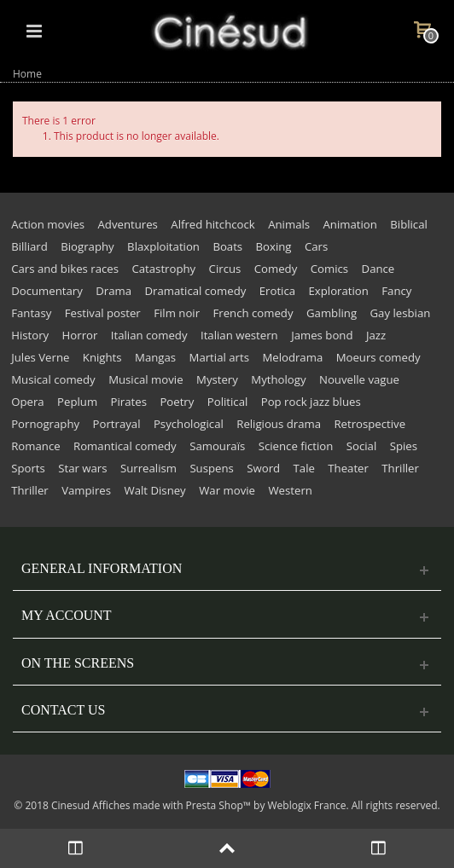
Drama (113, 291)
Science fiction (296, 446)
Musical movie (146, 379)
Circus (225, 269)
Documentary (47, 291)
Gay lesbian (401, 313)
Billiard (29, 246)
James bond (322, 335)
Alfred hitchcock (212, 224)
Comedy (276, 269)
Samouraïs (217, 446)
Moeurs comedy (378, 357)
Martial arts (219, 357)
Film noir (177, 313)
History (30, 335)
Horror (80, 335)
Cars (316, 246)
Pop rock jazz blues (311, 402)
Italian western (239, 335)
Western (290, 490)
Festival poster (103, 313)
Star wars (82, 468)
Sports (28, 468)
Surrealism (148, 468)
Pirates (129, 402)
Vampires (86, 490)
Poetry (177, 402)
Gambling (332, 313)
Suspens (211, 468)
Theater (348, 468)
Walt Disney (154, 490)
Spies (404, 446)
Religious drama (279, 424)
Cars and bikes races (65, 269)
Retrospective (370, 424)
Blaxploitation (163, 246)
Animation (350, 224)
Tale (304, 468)
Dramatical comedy (196, 291)
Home (27, 74)
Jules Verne (40, 357)
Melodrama (292, 357)
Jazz (376, 335)
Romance (35, 446)
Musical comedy (53, 379)
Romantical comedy (125, 446)
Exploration (339, 291)
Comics (329, 269)
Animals (289, 224)
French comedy (253, 313)
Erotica (277, 291)
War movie (227, 490)
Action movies (48, 224)
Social (361, 446)
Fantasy (31, 313)
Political (228, 402)
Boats (227, 246)
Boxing (274, 246)
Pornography (45, 424)
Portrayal (117, 424)
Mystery (217, 379)
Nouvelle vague (359, 379)
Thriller (400, 468)
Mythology (278, 379)
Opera (27, 402)
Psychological (189, 424)
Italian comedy (149, 335)
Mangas (155, 357)
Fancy (396, 291)
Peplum (77, 402)
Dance (378, 269)
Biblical (409, 224)
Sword (263, 468)
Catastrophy (163, 269)
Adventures (128, 224)
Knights (102, 357)
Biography (87, 246)
